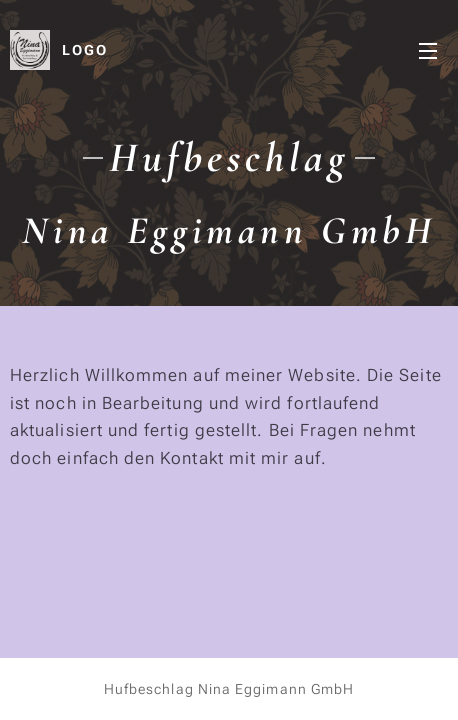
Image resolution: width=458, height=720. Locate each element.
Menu (428, 51)
